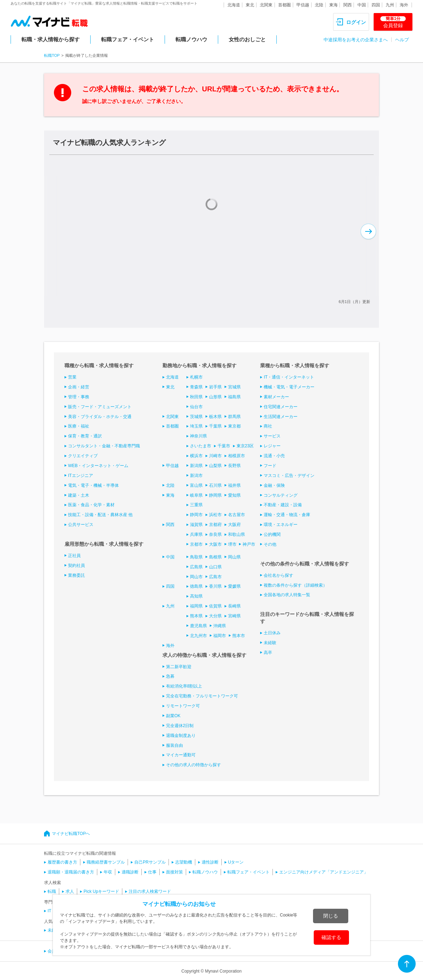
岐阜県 (196, 495)
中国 (362, 5)
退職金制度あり (181, 736)
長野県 (234, 466)
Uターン (236, 862)
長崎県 (234, 606)
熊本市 (239, 636)
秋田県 (196, 397)
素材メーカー (276, 397)
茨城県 (196, 417)
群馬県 (234, 417)
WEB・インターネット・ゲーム (98, 466)
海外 (404, 5)
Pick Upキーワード (101, 891)
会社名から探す (278, 575)
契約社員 (76, 565)
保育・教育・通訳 (85, 436)
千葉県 (215, 426)
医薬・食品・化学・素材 (91, 505)
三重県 (196, 505)
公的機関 (272, 534)
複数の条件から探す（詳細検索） (295, 585)
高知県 (196, 596)
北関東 (266, 5)
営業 (72, 377)
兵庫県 (196, 534)
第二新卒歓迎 (179, 667)
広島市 (215, 577)
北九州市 (198, 636)
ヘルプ (402, 40)
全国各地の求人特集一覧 (287, 595)
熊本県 (196, 616)
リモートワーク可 (183, 706)
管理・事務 (79, 397)
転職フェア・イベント (128, 39)
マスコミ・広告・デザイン (289, 476)
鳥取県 (196, 557)
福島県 (234, 397)
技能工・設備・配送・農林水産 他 (100, 515)
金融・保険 (274, 485)
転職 (52, 891)
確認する (331, 937)
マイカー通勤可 (181, 755)
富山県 (196, 485)
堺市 (232, 544)
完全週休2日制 (180, 726)
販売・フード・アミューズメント (100, 407)
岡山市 (196, 577)
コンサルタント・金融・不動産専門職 (104, 446)
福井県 (234, 485)
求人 (70, 891)
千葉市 (224, 446)
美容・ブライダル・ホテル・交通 (100, 417)
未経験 (270, 643)
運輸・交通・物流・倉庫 (287, 515)
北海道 (234, 5)
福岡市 (220, 636)
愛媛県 (234, 586)
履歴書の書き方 (62, 862)
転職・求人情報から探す (51, 39)
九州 (390, 5)
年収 (108, 872)
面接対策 (174, 872)
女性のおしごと (247, 39)
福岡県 (196, 606)
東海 (333, 5)
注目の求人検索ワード (150, 891)
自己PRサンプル (150, 862)
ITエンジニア (81, 476)
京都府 (215, 525)
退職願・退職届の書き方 (71, 872)
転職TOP (52, 55)
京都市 (196, 544)
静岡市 (196, 515)
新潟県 (196, 466)
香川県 (215, 586)
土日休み (272, 633)
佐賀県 (215, 606)
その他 (270, 544)
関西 (348, 5)
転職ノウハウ (191, 39)
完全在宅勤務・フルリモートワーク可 (202, 696)
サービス (272, 436)
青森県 (196, 387)
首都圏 (284, 5)
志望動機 (184, 862)
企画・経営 (79, 387)
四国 (376, 5)
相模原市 (237, 456)
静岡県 (215, 495)
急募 (170, 676)
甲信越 (303, 5)
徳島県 (196, 586)
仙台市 (196, 407)
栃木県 (215, 417)
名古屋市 (237, 515)
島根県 (215, 557)
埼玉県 (196, 426)
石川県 (215, 485)
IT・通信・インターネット (289, 377)
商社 (268, 426)
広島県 (196, 567)
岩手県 (215, 387)
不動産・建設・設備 (283, 505)
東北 (250, 5)
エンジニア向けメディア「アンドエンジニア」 (324, 872)
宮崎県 (234, 616)
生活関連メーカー (281, 417)
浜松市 (215, 515)
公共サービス (81, 525)
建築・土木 (79, 495)
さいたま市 (201, 446)
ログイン (356, 22)
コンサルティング (281, 495)
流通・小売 (274, 456)
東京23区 (245, 446)
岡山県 (234, 557)
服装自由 (174, 745)
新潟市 (196, 476)
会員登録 (393, 22)
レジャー (272, 446)
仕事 (152, 872)
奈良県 (215, 534)
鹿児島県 (198, 626)
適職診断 (130, 872)
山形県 (215, 397)
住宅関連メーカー (281, 407)
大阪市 (215, 544)
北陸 (319, 5)
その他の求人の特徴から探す (194, 765)
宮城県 (234, 387)
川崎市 (215, 456)
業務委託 (76, 575)
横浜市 (196, 456)
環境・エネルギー (281, 525)
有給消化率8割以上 (184, 686)
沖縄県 (220, 626)
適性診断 (210, 862)
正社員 (74, 556)
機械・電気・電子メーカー (289, 387)
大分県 (215, 616)
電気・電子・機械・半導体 (93, 485)
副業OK (173, 716)
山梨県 (215, 466)
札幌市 (196, 377)
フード (270, 466)
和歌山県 (237, 534)
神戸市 (249, 544)
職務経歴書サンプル (106, 862)
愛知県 (234, 495)
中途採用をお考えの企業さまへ (356, 40)
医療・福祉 (79, 426)
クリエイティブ (83, 456)
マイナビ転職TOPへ (71, 834)
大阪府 (234, 525)
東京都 (234, 426)
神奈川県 (198, 436)
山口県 (215, 567)
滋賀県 (196, 525)
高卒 (268, 653)
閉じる (331, 916)
